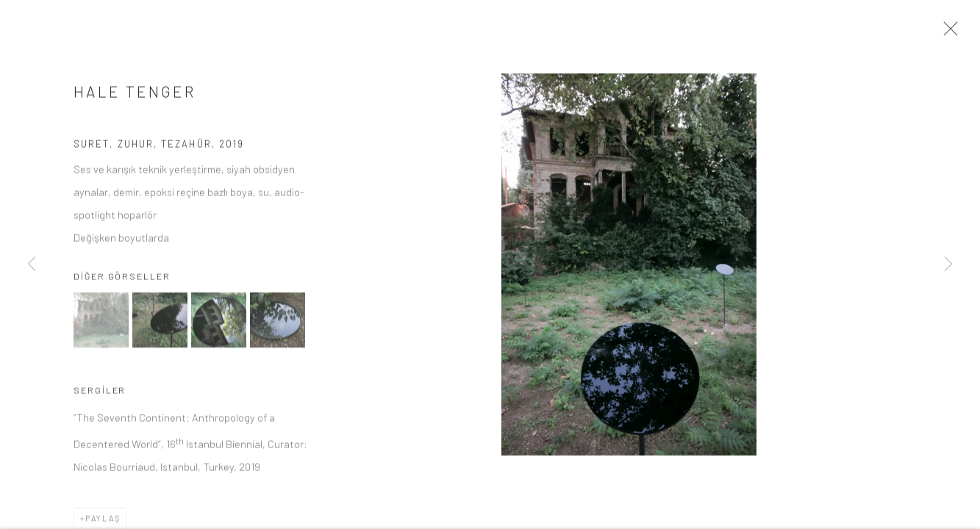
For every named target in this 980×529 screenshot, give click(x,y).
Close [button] (952, 33)
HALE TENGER (135, 97)
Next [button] (948, 264)
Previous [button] (32, 264)
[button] (101, 325)
